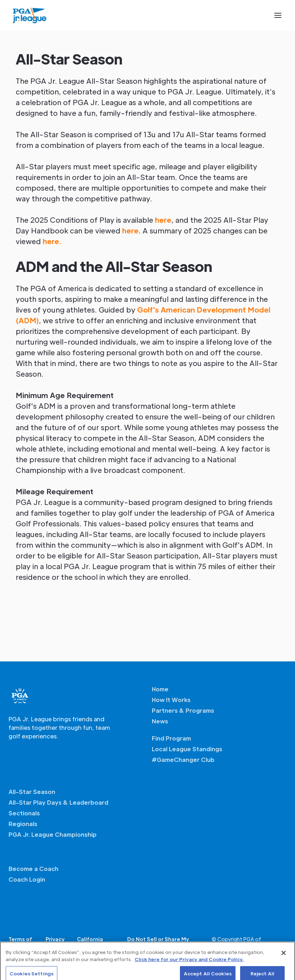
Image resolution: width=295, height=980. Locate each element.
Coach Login (27, 879)
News (160, 721)
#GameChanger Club (183, 760)
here (163, 220)
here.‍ (52, 241)
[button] (278, 15)
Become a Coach (33, 869)
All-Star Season (32, 792)
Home (160, 689)
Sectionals (24, 813)
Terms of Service (20, 943)
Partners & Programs (183, 710)
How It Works (171, 700)
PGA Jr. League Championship (53, 834)
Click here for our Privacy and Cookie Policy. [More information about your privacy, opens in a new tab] (189, 963)
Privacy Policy (55, 943)
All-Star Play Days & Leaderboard (58, 802)
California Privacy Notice (96, 943)
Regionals (23, 824)
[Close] (284, 957)
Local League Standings (187, 749)
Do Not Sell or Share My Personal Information (158, 943)
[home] (30, 15)
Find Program (171, 738)
